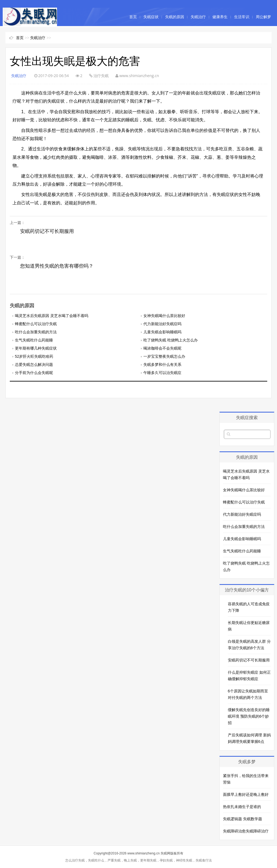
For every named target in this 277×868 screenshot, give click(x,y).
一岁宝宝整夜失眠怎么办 (164, 356)
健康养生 (220, 17)
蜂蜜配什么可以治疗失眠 (36, 324)
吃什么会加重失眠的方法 (36, 332)
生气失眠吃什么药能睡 (34, 340)
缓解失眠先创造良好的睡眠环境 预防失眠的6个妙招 (249, 716)
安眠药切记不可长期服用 (47, 231)
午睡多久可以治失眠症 (162, 373)
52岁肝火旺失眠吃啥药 (34, 356)
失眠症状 (151, 17)
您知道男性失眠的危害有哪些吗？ (57, 266)
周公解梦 (263, 17)
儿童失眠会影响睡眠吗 (162, 332)
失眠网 (165, 853)
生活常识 (242, 17)
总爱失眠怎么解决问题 (34, 365)
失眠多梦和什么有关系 (162, 365)
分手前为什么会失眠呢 (34, 373)
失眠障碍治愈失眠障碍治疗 (246, 831)
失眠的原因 (175, 17)
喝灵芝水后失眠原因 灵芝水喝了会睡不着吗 (52, 316)
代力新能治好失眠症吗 (162, 324)
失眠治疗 (198, 17)
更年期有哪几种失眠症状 (36, 348)
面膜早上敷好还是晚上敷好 (246, 794)
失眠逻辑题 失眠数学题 (243, 819)
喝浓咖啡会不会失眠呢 (162, 348)
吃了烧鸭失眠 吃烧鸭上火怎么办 (171, 340)
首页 (133, 17)
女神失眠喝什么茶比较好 (164, 316)
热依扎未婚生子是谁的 (242, 807)
